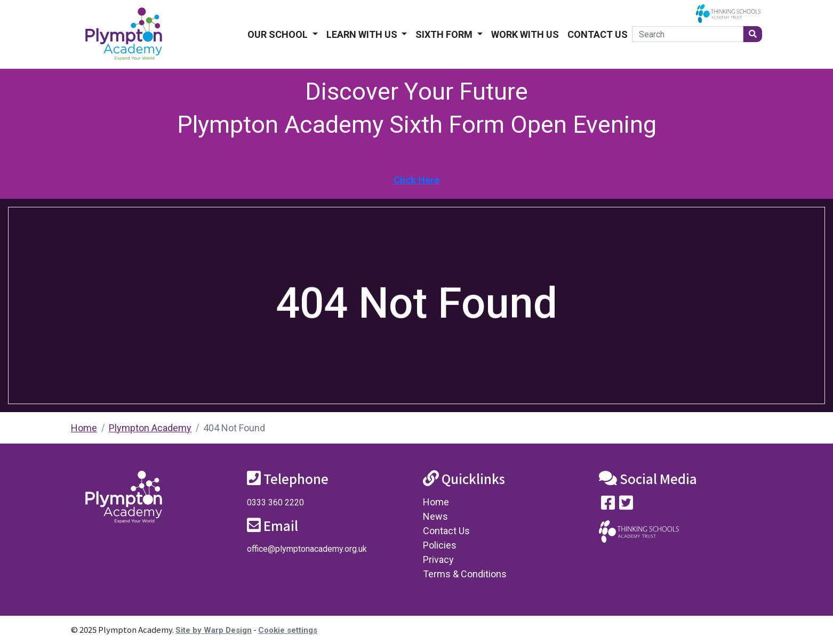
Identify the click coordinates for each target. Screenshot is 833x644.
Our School (279, 34)
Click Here (416, 180)
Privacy (438, 560)
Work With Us (525, 34)
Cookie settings (288, 630)
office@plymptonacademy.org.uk (307, 549)
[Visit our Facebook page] (608, 505)
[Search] (688, 34)
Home (84, 428)
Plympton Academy (150, 428)
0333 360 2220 (275, 502)
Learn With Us (363, 34)
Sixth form (445, 34)
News (435, 516)
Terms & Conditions (465, 574)
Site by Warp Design (214, 630)
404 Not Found (234, 428)
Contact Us (598, 34)
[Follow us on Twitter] (626, 505)
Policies (440, 545)
